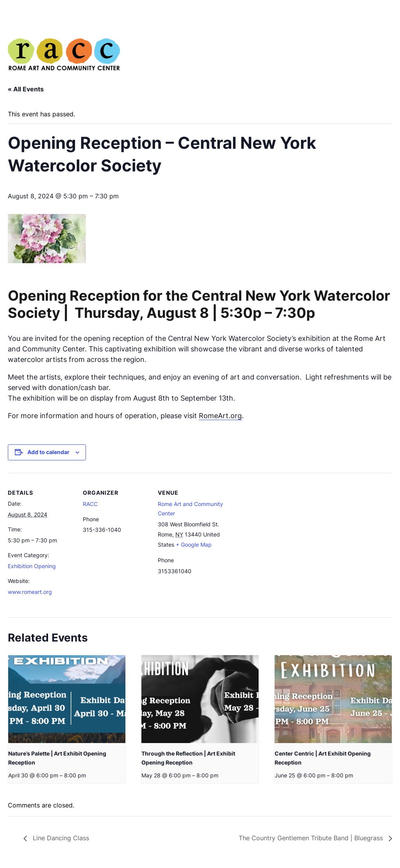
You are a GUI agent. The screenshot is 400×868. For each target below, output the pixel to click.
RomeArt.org (220, 416)
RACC (90, 504)
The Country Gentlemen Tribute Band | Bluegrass (312, 838)
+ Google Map (194, 545)
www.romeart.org (30, 592)
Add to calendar (48, 452)
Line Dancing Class (60, 838)
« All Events (26, 89)
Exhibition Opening (32, 566)
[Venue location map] (274, 527)
